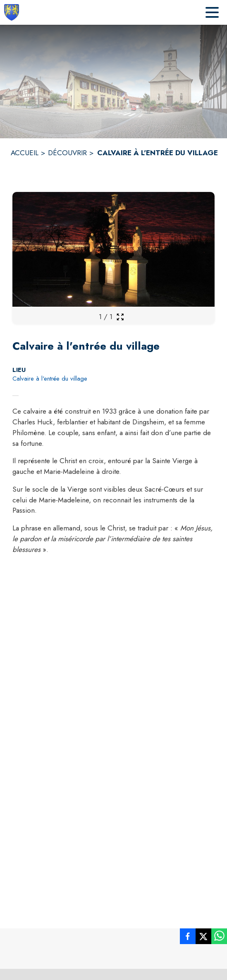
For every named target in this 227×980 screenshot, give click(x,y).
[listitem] (188, 938)
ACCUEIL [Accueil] (25, 153)
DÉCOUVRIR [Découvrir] (67, 153)
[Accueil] (12, 12)
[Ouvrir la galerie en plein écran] (120, 317)
